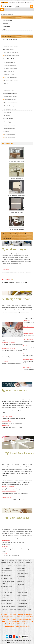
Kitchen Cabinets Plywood (10, 68)
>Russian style (21, 576)
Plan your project (11, 236)
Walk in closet (21, 598)
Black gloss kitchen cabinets (11, 46)
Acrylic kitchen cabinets (10, 62)
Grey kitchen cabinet (8, 49)
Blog (10, 563)
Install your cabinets (24, 236)
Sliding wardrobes (22, 595)
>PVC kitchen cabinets (7, 578)
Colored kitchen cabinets (10, 84)
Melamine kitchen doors (8, 601)
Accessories (6, 131)
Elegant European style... (17, 212)
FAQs (4, 29)
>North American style (23, 574)
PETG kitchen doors (7, 603)
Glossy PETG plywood (9, 125)
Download (5, 23)
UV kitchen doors (6, 595)
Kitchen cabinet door (9, 90)
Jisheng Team (10, 560)
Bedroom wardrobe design (10, 93)
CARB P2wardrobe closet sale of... (17, 195)
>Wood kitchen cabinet (7, 587)
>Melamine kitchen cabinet (8, 581)
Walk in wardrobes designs (10, 103)
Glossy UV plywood (9, 122)
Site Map (16, 563)
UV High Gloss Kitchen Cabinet (17, 161)
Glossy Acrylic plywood (9, 128)
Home (3, 560)
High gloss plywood (8, 119)
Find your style (19, 234)
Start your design (7, 21)
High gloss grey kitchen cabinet (11, 56)
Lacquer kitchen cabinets (10, 65)
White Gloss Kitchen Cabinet (11, 43)
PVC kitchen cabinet (9, 71)
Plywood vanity (8, 112)
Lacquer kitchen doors (7, 593)
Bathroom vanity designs (9, 109)
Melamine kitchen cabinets (10, 87)
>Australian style (21, 579)
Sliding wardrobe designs (10, 100)
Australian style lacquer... (17, 178)
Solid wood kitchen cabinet (10, 78)
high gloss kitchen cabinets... (17, 229)
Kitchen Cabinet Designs (9, 59)
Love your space (7, 238)
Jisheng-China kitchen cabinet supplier (18, 565)
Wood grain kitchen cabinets (11, 81)
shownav (2, 10)
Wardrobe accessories (9, 135)
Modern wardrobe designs (10, 97)
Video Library (6, 26)
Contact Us (3, 563)
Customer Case (29, 563)
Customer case (7, 32)
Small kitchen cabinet (9, 75)
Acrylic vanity (7, 116)
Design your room (22, 610)
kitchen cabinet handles (10, 138)
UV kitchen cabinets (7, 576)
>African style (21, 584)
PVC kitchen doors (6, 598)
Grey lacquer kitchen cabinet (11, 53)
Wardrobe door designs (10, 106)
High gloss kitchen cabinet (10, 40)
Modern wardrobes (23, 593)
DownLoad (27, 560)
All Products (19, 560)
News (22, 563)
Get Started (5, 610)
